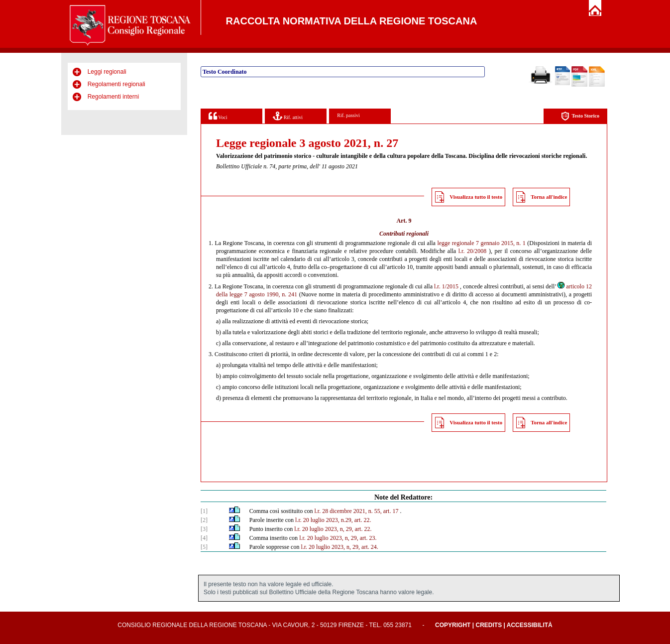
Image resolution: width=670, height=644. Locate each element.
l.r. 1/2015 (446, 286)
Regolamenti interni (113, 97)
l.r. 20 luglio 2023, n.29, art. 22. (333, 520)
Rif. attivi (288, 116)
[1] (204, 511)
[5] (204, 547)
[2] (204, 520)
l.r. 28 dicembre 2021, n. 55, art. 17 (356, 511)
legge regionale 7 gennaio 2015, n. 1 (481, 243)
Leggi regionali (107, 72)
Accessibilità (530, 625)
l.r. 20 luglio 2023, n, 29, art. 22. (333, 529)
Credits (489, 625)
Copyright (453, 625)
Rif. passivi (348, 115)
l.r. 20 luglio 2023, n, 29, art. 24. (339, 547)
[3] (204, 529)
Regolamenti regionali (116, 84)
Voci (218, 116)
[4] (204, 538)
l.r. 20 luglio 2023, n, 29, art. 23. (338, 538)
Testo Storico (580, 116)
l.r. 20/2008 (473, 251)
